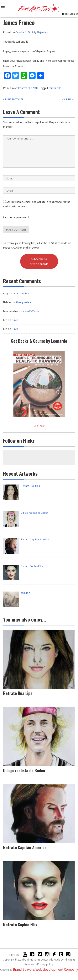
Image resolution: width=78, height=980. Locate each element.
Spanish (74, 14)
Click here (39, 426)
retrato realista (21, 293)
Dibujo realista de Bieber (24, 770)
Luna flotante (13, 99)
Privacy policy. (45, 964)
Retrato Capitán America (25, 847)
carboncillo (55, 88)
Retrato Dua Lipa (18, 693)
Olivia (15, 320)
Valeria (68, 99)
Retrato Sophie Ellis (20, 925)
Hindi (65, 14)
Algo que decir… (25, 302)
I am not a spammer (16, 217)
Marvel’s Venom (32, 311)
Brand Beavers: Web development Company (45, 969)
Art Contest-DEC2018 (26, 88)
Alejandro (42, 32)
